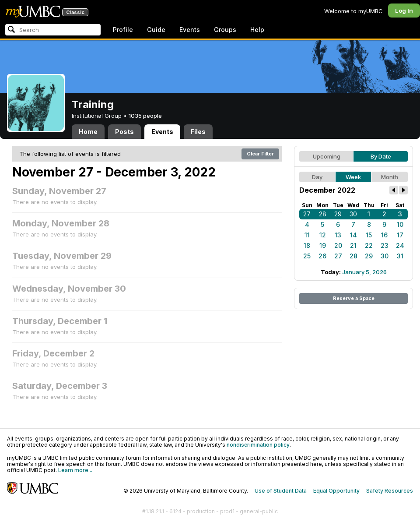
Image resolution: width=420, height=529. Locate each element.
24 (400, 245)
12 (323, 235)
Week (353, 177)
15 (369, 235)
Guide (156, 30)
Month (390, 177)
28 (323, 214)
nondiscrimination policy (258, 445)
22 (369, 245)
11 (307, 235)
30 (353, 214)
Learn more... (75, 470)
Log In (404, 11)
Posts (124, 132)
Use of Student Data (281, 491)
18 (307, 245)
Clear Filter (260, 154)
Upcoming (327, 156)
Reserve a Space (354, 298)
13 (338, 235)
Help (257, 30)
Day (317, 177)
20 (338, 245)
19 (323, 245)
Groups (225, 30)
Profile (123, 30)
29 (338, 214)
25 (307, 256)
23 (385, 245)
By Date (381, 156)
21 (353, 245)
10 (400, 224)
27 (307, 214)
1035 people (145, 116)
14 (353, 235)
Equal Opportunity (336, 491)
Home (88, 132)
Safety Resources (390, 491)
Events (190, 30)
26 (322, 256)
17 (400, 235)
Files (198, 132)
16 (384, 235)
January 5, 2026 (364, 272)
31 (400, 256)
